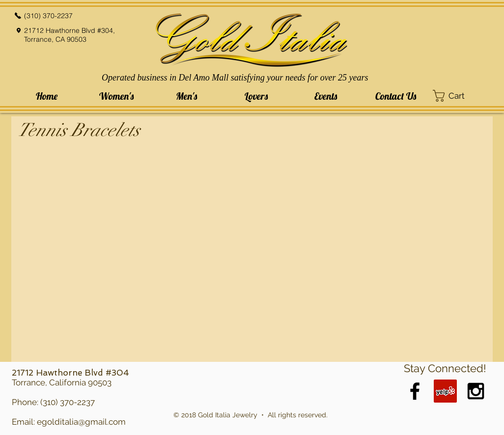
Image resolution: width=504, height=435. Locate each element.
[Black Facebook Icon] (415, 391)
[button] (116, 96)
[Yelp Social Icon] (445, 391)
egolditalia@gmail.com (81, 422)
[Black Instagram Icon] (476, 391)
